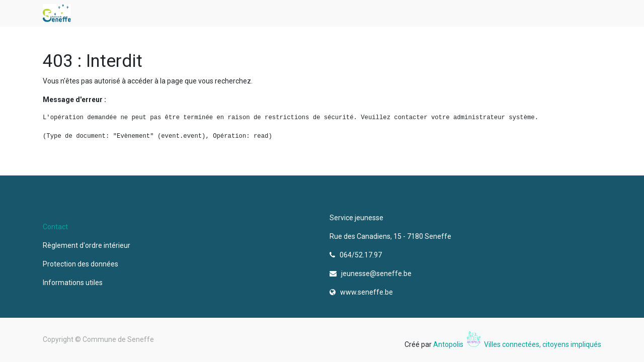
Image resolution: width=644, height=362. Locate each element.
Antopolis (449, 344)
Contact (55, 227)
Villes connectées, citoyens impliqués (543, 344)
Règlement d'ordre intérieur (87, 245)
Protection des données (82, 264)
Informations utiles (73, 283)
